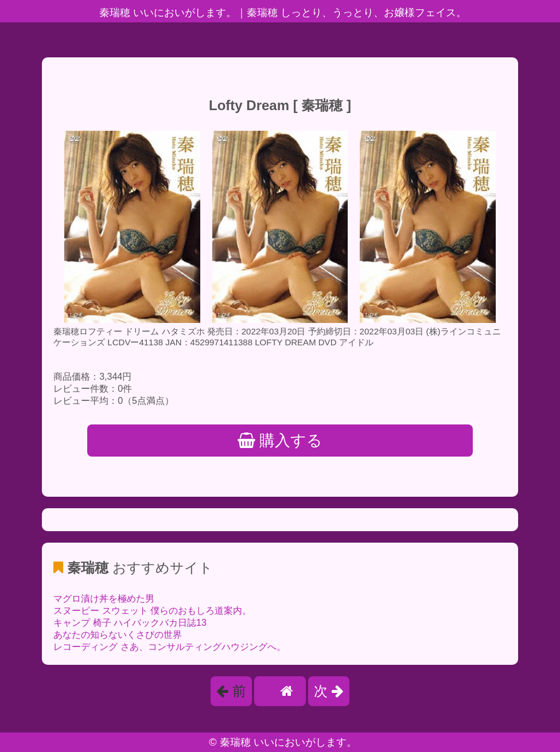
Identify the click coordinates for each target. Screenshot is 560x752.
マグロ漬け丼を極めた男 (104, 599)
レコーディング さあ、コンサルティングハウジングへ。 (169, 647)
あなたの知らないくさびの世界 (118, 635)
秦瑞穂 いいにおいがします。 (288, 742)
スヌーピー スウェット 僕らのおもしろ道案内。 (152, 611)
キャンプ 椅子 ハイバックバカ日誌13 (130, 623)
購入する (280, 441)
